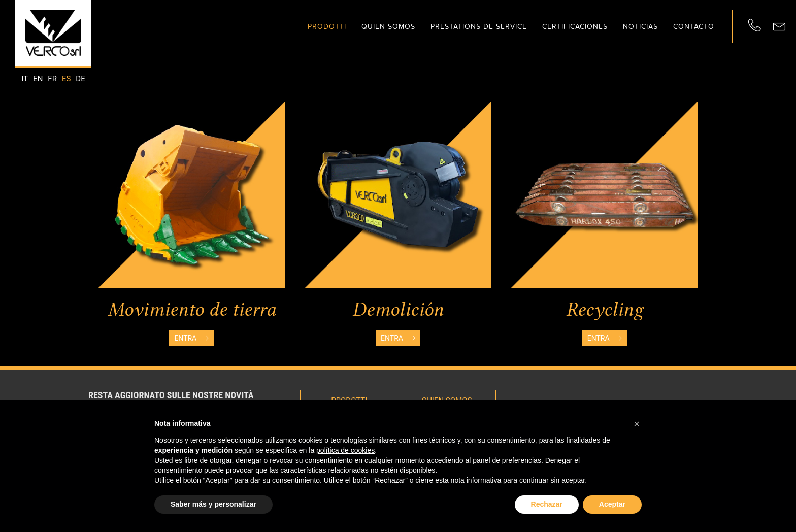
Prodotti (327, 27)
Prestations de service (479, 27)
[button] (637, 424)
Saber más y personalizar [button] (213, 504)
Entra (191, 338)
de (80, 79)
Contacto (694, 27)
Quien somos (388, 27)
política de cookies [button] (345, 450)
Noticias (640, 27)
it (25, 79)
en (38, 79)
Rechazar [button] (547, 504)
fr (52, 79)
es (66, 79)
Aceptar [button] (612, 504)
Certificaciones (575, 27)
